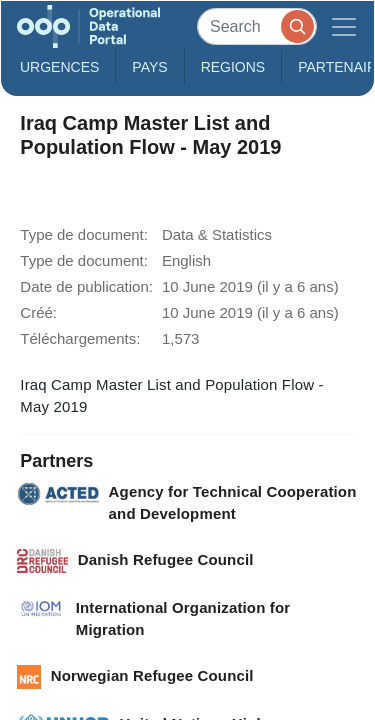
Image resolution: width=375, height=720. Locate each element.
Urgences (59, 67)
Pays (149, 67)
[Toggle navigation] (344, 26)
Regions (233, 67)
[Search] (257, 26)
